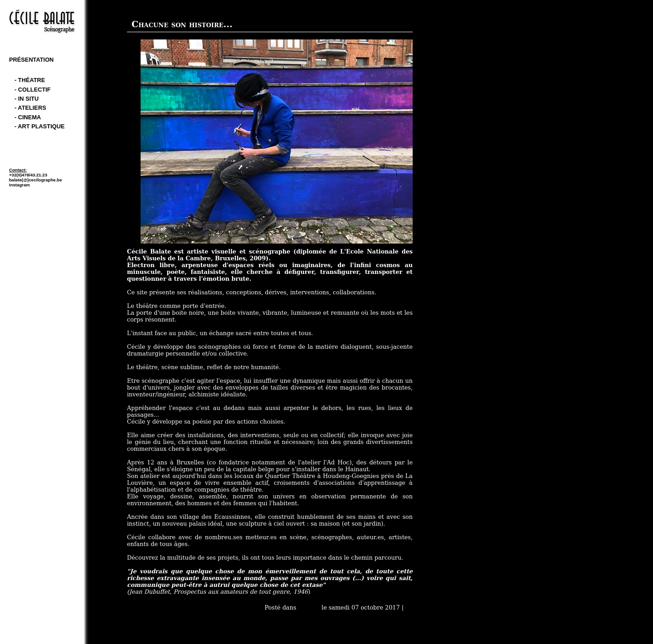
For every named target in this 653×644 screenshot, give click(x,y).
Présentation (31, 60)
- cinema (28, 117)
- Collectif (33, 90)
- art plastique (39, 126)
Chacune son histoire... (182, 24)
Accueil (309, 607)
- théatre (30, 80)
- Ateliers (30, 108)
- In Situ (27, 99)
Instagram (19, 185)
